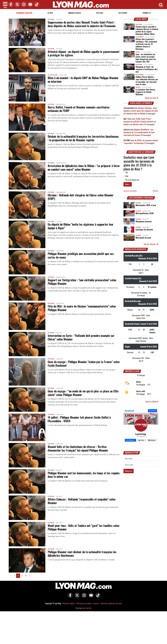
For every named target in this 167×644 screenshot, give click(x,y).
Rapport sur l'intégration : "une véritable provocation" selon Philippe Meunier (82, 282)
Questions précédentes (130, 191)
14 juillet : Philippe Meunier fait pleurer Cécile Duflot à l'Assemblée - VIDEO (79, 419)
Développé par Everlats (83, 608)
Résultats (156, 191)
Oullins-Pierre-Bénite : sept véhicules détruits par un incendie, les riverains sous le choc (147, 80)
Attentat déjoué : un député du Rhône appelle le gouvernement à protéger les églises (83, 53)
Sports (138, 87)
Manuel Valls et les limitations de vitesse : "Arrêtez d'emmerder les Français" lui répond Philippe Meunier (78, 448)
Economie (139, 65)
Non (126, 176)
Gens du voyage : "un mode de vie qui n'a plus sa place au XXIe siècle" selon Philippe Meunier (83, 393)
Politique (100, 13)
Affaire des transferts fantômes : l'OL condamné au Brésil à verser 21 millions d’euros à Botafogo (146, 44)
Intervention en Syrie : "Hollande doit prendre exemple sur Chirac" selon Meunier (81, 337)
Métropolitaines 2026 (145, 213)
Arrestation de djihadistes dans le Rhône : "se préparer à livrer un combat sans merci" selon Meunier (84, 167)
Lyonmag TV (147, 13)
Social (138, 52)
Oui (126, 172)
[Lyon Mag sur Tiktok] (97, 597)
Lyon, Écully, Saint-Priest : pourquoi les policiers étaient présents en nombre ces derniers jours (140, 122)
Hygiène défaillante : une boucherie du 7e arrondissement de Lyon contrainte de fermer (139, 132)
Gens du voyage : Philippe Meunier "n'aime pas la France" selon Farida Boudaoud (84, 363)
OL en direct (140, 37)
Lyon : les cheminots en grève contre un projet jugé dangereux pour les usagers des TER (146, 58)
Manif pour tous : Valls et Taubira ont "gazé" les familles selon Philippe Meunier (83, 527)
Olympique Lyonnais (144, 221)
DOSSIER (138, 203)
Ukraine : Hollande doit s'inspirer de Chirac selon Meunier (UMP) (81, 197)
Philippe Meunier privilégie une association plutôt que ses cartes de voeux (81, 255)
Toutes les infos (151, 98)
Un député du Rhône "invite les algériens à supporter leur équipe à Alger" (81, 226)
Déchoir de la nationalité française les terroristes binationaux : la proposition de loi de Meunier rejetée (83, 138)
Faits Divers (123, 13)
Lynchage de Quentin (144, 229)
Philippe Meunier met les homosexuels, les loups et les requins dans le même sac (84, 475)
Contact (96, 603)
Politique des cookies (84, 603)
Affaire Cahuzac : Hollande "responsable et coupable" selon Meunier (81, 501)
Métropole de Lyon (143, 238)
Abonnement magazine (24, 13)
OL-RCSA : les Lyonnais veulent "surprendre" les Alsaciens (141, 142)
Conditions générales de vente (111, 603)
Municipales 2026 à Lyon (146, 205)
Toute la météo (152, 402)
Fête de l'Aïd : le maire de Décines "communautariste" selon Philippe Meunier (82, 308)
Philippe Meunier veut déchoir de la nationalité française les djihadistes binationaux (82, 554)
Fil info (50, 13)
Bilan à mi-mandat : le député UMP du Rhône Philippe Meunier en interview (83, 80)
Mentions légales (69, 603)
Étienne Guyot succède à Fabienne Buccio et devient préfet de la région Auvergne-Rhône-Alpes (147, 30)
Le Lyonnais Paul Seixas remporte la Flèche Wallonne (145, 92)
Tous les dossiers (151, 244)
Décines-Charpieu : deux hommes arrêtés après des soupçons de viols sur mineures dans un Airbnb (141, 111)
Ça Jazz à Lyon (53, 75)
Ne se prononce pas (131, 180)
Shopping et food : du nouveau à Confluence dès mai (146, 69)
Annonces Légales (75, 13)
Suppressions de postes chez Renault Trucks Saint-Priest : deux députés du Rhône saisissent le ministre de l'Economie (82, 24)
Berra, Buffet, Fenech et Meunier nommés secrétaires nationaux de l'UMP (79, 109)
